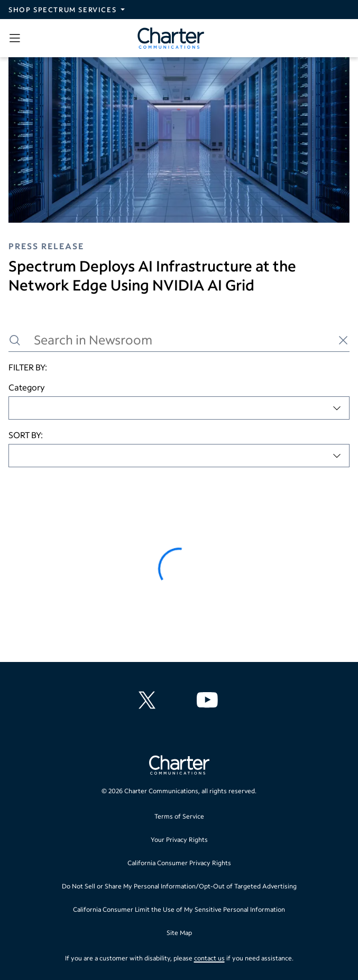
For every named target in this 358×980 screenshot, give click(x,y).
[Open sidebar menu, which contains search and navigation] (17, 38)
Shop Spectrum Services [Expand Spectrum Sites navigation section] (62, 10)
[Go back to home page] (179, 766)
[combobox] (179, 408)
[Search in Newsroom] (179, 340)
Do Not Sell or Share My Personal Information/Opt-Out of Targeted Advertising (179, 886)
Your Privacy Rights (179, 840)
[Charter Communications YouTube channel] (209, 700)
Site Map (179, 933)
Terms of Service (179, 816)
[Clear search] (343, 340)
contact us (209, 958)
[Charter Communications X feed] (149, 700)
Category (27, 387)
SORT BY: (26, 435)
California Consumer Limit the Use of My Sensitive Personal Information (179, 909)
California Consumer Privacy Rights (179, 863)
